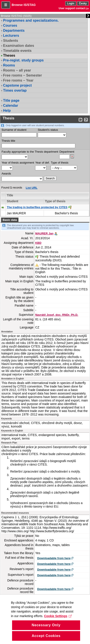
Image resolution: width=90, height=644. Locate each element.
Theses (9, 56)
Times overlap (15, 90)
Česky (83, 3)
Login (71, 3)
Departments (14, 31)
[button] (6, 5)
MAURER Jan (44, 233)
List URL (31, 188)
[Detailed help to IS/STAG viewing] (86, 120)
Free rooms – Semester (22, 75)
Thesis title (8, 141)
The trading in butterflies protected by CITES (37, 207)
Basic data (10, 220)
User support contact (72, 8)
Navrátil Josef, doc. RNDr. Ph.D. (57, 315)
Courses (10, 25)
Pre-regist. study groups (23, 60)
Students (11, 41)
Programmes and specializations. (31, 20)
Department (67, 152)
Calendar (11, 106)
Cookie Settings (58, 623)
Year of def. (42, 163)
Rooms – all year (17, 70)
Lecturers (11, 36)
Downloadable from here (54, 558)
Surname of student (14, 130)
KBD (38, 243)
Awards (6, 174)
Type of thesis (59, 163)
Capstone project (17, 85)
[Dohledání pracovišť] (72, 157)
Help (7, 111)
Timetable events (17, 51)
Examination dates (19, 46)
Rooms (9, 65)
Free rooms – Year (18, 80)
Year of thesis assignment (18, 163)
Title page (11, 100)
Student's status (48, 130)
